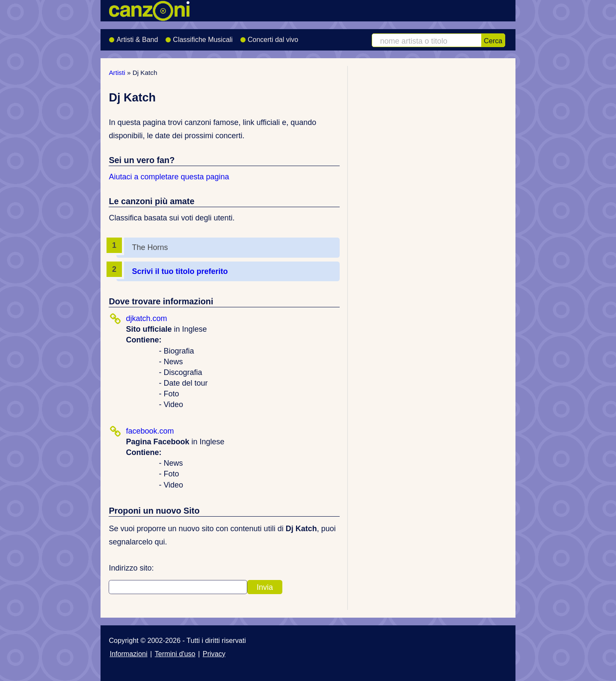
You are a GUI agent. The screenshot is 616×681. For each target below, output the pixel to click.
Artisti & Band (133, 37)
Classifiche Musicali (199, 37)
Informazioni (128, 654)
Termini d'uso (175, 654)
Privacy (214, 654)
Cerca (493, 41)
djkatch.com (146, 318)
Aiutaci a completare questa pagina (169, 177)
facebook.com (150, 431)
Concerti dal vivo (269, 37)
